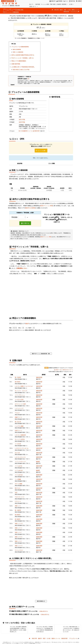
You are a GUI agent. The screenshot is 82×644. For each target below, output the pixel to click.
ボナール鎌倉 (19, 484)
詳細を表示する (43, 611)
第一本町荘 (18, 510)
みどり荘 (17, 453)
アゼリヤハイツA (20, 497)
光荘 (16, 493)
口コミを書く (41, 151)
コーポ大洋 (18, 444)
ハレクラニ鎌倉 (19, 426)
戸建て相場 (53, 4)
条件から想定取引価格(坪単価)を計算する (23, 55)
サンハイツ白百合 (20, 439)
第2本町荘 (18, 515)
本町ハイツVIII (19, 523)
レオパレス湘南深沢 (20, 435)
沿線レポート (34, 6)
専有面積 (14, 217)
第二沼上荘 (18, 422)
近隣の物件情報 (16, 64)
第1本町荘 (18, 519)
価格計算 (52, 1)
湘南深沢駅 (66, 12)
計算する (25, 223)
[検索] (3, 1)
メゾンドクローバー (20, 462)
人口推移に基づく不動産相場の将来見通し (23, 67)
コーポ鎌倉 (18, 479)
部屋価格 (59, 1)
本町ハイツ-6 (18, 528)
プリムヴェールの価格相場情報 (20, 47)
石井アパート (19, 431)
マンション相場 (45, 4)
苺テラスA (18, 488)
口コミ (66, 1)
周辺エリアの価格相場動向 (19, 61)
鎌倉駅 (38, 462)
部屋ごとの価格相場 (18, 52)
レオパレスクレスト (20, 457)
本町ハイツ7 (18, 532)
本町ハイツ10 (19, 546)
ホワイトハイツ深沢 (20, 404)
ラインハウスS (19, 550)
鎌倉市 (61, 10)
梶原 (65, 10)
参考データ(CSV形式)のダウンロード (63, 370)
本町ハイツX (18, 541)
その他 (72, 4)
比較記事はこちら (22, 268)
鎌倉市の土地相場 (30, 208)
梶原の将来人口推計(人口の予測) (21, 70)
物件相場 (38, 4)
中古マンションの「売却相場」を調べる (22, 58)
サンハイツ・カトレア (21, 391)
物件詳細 (72, 1)
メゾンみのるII (19, 470)
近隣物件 (79, 1)
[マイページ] (16, 1)
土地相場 (59, 4)
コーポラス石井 (19, 399)
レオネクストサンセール (22, 448)
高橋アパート (19, 417)
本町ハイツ (18, 506)
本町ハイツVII (19, 537)
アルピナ (17, 413)
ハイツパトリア (19, 408)
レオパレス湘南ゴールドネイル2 (24, 386)
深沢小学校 (22, 119)
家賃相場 (65, 4)
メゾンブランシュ (20, 395)
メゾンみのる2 (19, 475)
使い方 (32, 4)
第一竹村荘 (18, 377)
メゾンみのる (19, 466)
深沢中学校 (22, 122)
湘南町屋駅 (39, 475)
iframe (57, 57)
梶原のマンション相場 (46, 206)
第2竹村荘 (18, 382)
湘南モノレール (75, 10)
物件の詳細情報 (17, 49)
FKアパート (18, 501)
